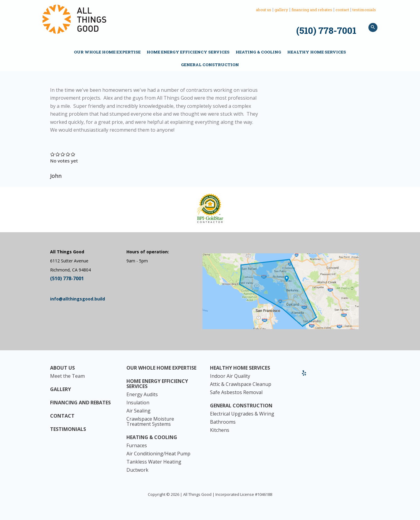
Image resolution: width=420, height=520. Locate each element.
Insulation (138, 403)
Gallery (281, 10)
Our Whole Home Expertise (107, 52)
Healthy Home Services (317, 52)
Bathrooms (223, 422)
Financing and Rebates (312, 10)
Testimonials (364, 10)
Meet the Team (67, 376)
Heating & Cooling (258, 52)
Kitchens (220, 430)
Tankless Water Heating (154, 462)
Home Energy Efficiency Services (188, 52)
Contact (342, 10)
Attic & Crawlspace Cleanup (241, 384)
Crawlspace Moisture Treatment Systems (150, 422)
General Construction (210, 65)
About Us (264, 10)
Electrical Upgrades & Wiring (242, 414)
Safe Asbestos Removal (236, 392)
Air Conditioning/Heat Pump (158, 454)
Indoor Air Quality (230, 376)
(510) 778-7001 (326, 30)
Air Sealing (138, 411)
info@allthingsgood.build (78, 299)
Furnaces (137, 446)
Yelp (304, 375)
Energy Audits (142, 395)
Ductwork (137, 470)
